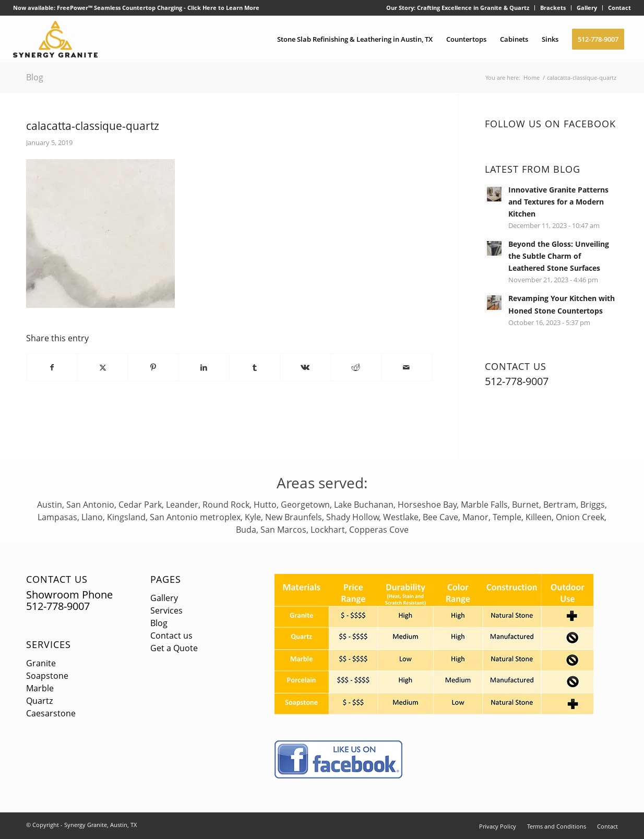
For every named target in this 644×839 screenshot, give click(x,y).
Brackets (553, 8)
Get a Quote (174, 648)
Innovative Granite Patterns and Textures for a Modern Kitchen (558, 202)
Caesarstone (51, 713)
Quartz (39, 701)
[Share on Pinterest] (153, 367)
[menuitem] (458, 8)
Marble (40, 688)
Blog (35, 77)
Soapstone (47, 676)
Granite (41, 663)
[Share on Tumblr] (255, 367)
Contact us (171, 636)
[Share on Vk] (305, 367)
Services (49, 644)
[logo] (56, 39)
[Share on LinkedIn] (204, 367)
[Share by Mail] (407, 367)
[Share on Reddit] (356, 367)
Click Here (202, 8)
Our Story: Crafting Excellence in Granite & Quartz (458, 8)
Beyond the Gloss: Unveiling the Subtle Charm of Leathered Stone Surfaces (559, 256)
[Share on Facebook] (52, 367)
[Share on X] (103, 367)
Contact (619, 8)
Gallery (587, 8)
